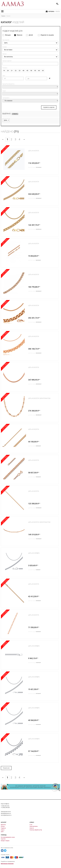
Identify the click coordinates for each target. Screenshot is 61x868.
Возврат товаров (5, 841)
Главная (3, 16)
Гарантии (3, 839)
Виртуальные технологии (7, 864)
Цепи (2, 832)
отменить (15, 114)
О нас (31, 825)
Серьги (3, 830)
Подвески (3, 828)
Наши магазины (34, 826)
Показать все (6, 768)
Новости (32, 828)
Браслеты (3, 825)
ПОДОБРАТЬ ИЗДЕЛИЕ (49, 107)
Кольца (3, 826)
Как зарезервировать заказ (8, 837)
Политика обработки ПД (36, 830)
